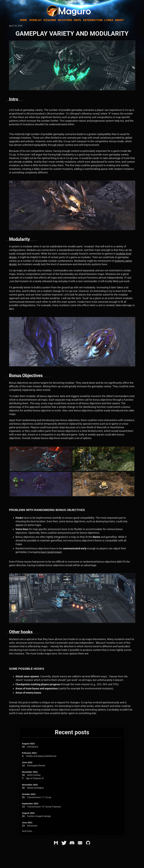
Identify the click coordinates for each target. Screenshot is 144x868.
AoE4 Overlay (31, 775)
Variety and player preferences (39, 756)
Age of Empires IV (33, 778)
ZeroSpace (30, 747)
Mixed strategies (33, 788)
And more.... (28, 831)
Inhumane (30, 826)
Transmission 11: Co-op (37, 797)
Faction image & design (36, 816)
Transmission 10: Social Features (41, 807)
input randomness (51, 552)
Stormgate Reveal (33, 766)
